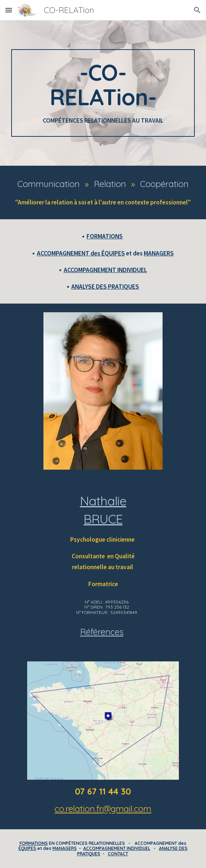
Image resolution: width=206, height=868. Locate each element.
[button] (9, 10)
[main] (103, 93)
